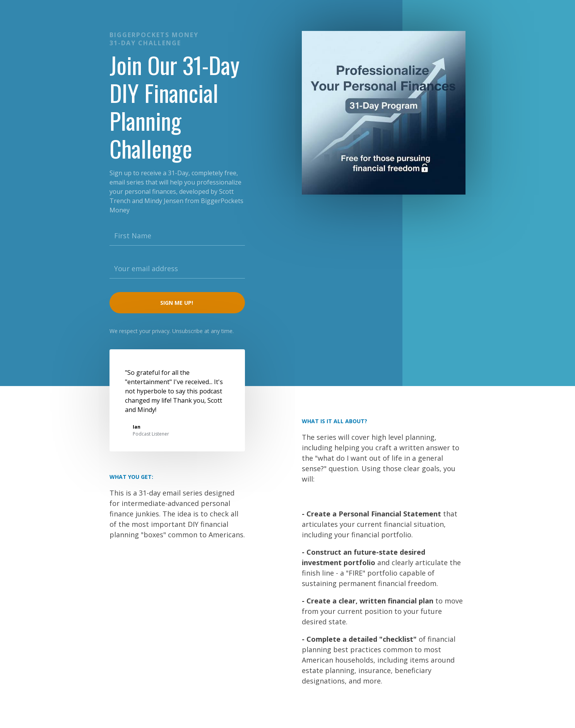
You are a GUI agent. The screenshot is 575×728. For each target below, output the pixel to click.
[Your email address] (177, 269)
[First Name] (177, 236)
